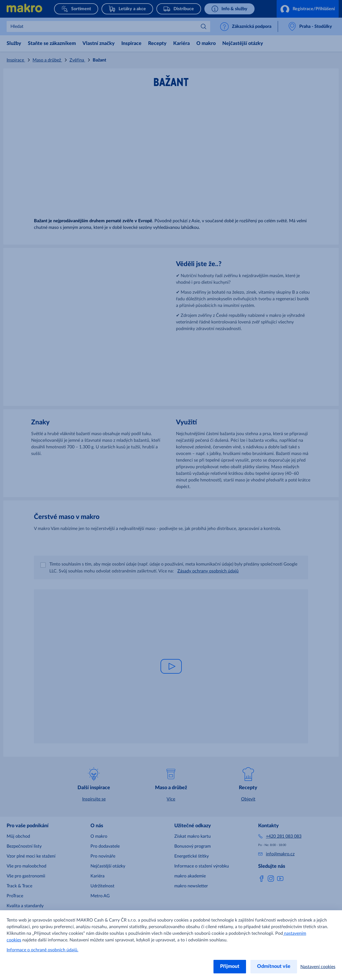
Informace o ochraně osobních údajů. (42, 950)
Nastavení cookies (318, 967)
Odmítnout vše (274, 966)
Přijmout (230, 966)
